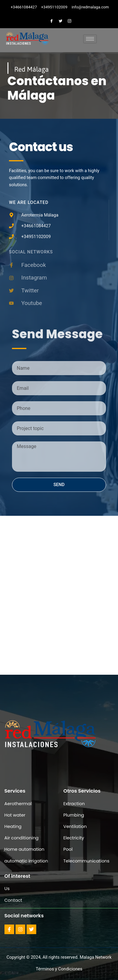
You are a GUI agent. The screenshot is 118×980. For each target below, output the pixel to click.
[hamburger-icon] (90, 39)
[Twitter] (60, 21)
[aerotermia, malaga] (59, 572)
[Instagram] (69, 21)
